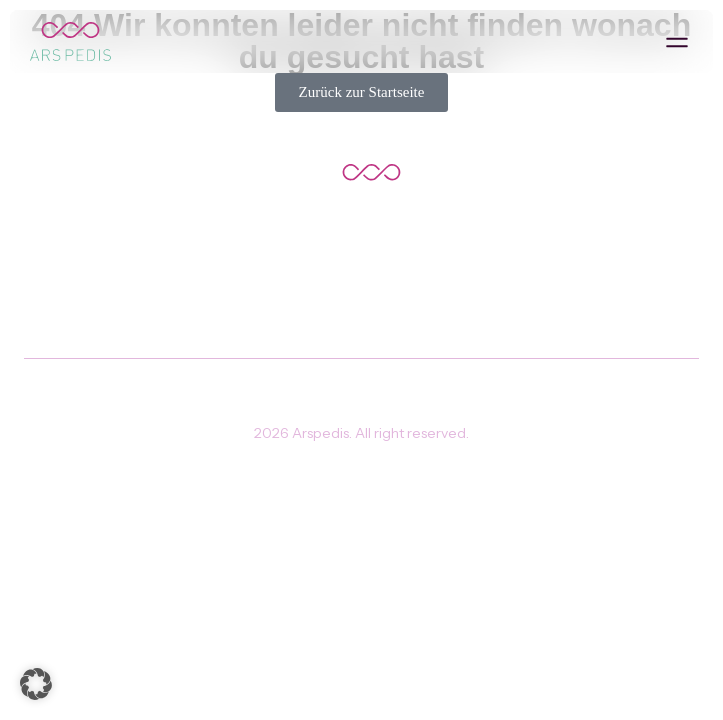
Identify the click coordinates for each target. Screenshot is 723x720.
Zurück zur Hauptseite (361, 255)
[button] (676, 41)
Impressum (309, 393)
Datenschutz (410, 393)
